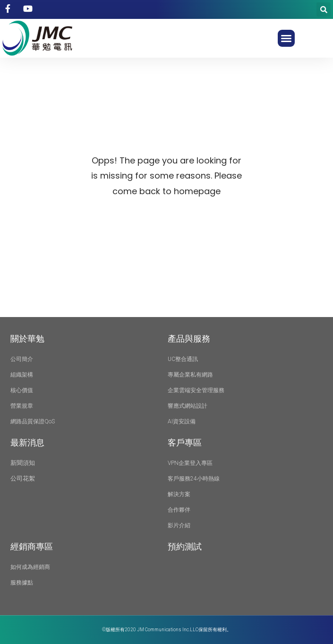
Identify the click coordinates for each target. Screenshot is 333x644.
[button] (286, 38)
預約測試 (185, 546)
